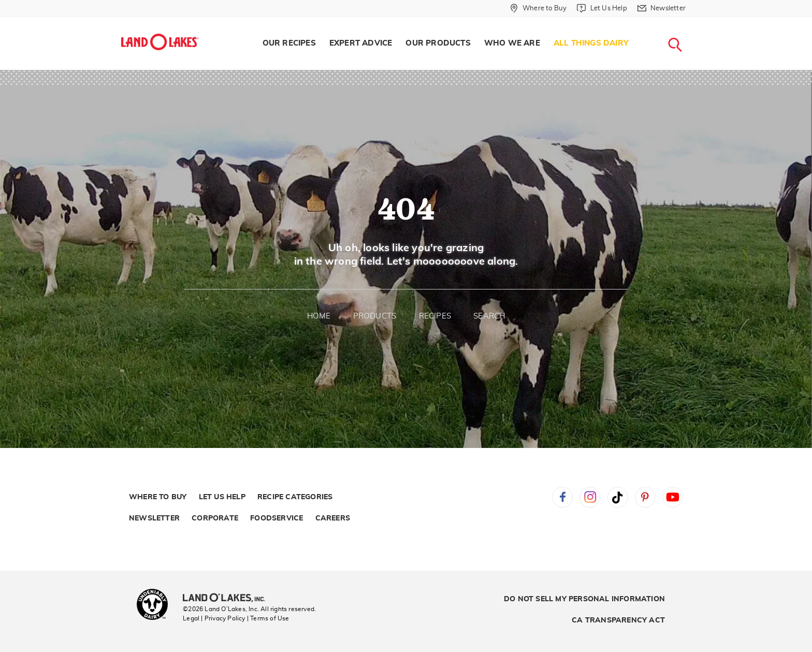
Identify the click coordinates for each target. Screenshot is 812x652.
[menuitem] (289, 44)
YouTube (673, 497)
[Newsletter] (662, 8)
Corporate (215, 518)
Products (375, 316)
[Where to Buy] (538, 8)
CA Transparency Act (618, 620)
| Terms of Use (268, 618)
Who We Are (512, 43)
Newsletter (154, 518)
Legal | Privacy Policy (214, 618)
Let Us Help (222, 497)
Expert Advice (361, 43)
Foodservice (277, 518)
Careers (333, 518)
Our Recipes (289, 43)
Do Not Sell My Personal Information (584, 599)
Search (489, 316)
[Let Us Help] (602, 8)
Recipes (435, 316)
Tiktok (618, 497)
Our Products (438, 43)
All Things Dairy (591, 43)
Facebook (562, 497)
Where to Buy (158, 497)
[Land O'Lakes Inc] (228, 599)
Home (319, 316)
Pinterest (645, 497)
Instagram (590, 497)
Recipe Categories (295, 497)
